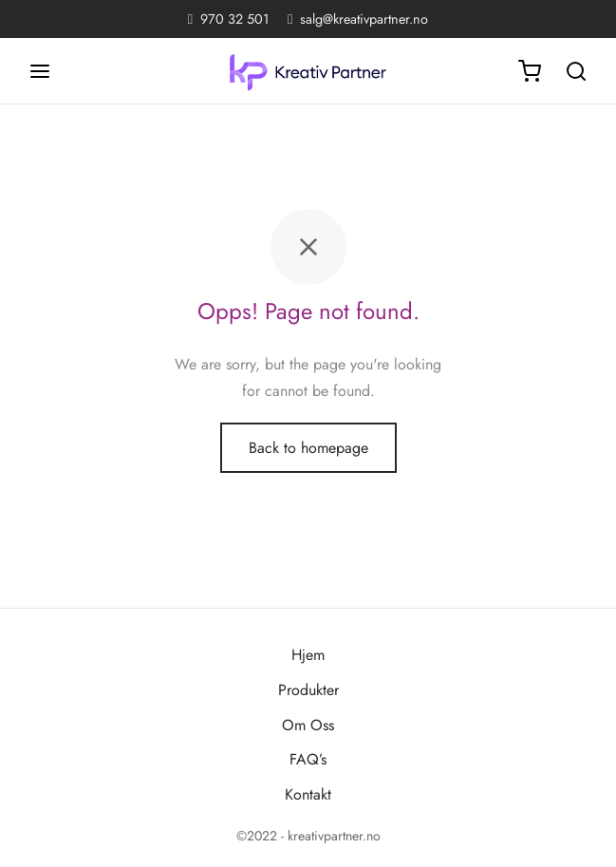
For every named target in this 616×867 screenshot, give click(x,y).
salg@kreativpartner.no (364, 19)
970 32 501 (234, 19)
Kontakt (308, 794)
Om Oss (308, 725)
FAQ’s (308, 759)
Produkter (308, 690)
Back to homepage (308, 448)
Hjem (308, 655)
